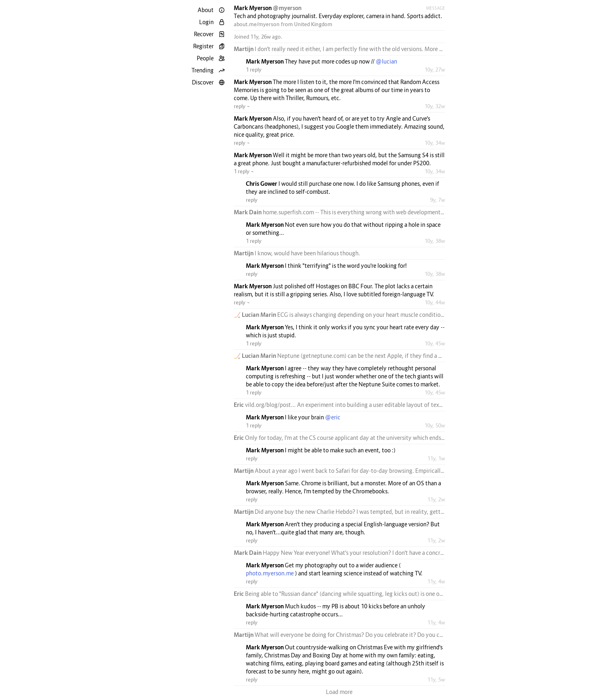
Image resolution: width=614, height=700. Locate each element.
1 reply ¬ (244, 171)
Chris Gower (262, 184)
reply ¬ (242, 106)
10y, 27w (435, 70)
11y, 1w (436, 458)
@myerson (287, 8)
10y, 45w (435, 343)
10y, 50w (435, 425)
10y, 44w (435, 302)
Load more (339, 692)
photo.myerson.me (270, 573)
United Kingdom (313, 24)
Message (436, 8)
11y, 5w (436, 679)
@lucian (386, 61)
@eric (333, 417)
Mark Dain (248, 212)
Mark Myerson (253, 8)
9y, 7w (438, 200)
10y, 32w (435, 106)
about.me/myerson (257, 24)
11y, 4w (436, 581)
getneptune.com (323, 356)
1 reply (254, 70)
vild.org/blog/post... (270, 405)
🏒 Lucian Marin (255, 315)
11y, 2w (436, 499)
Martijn (244, 49)
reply (252, 200)
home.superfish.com (288, 212)
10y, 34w (435, 143)
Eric (239, 405)
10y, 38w (435, 241)
